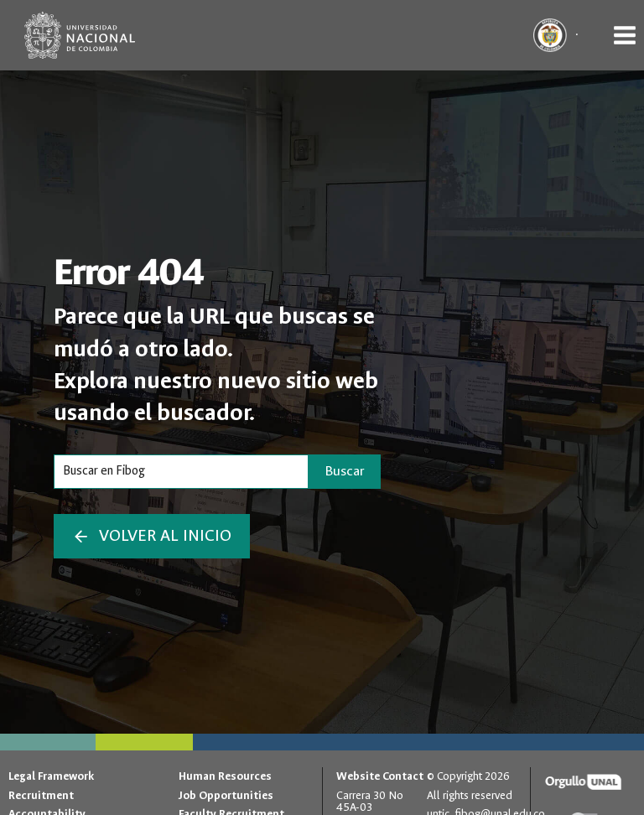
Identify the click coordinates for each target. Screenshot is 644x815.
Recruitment (41, 795)
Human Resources (225, 776)
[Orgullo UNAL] (583, 782)
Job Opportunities (226, 795)
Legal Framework (51, 776)
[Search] (181, 471)
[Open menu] (624, 35)
